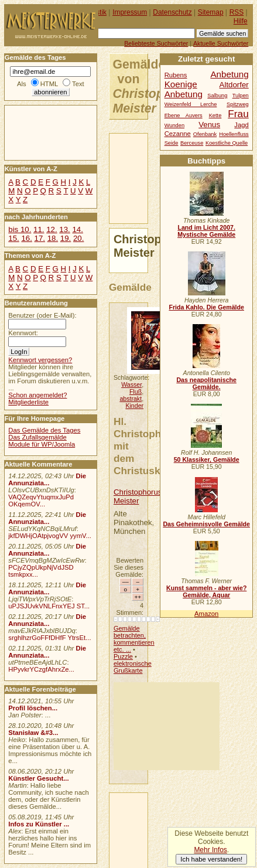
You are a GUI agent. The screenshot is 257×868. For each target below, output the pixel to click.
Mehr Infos (210, 850)
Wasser (131, 384)
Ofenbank (205, 134)
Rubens (176, 75)
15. (13, 238)
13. (64, 229)
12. (52, 229)
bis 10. (20, 229)
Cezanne (178, 134)
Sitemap (211, 12)
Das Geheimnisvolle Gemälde (206, 524)
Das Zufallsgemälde (37, 437)
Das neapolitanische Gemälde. (206, 383)
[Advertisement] (167, 726)
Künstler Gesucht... (38, 778)
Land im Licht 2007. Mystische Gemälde (206, 231)
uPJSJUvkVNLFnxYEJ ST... (49, 606)
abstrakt (131, 399)
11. (39, 229)
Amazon (206, 614)
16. (26, 238)
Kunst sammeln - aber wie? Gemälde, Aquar (206, 591)
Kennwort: (23, 333)
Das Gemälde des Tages (44, 430)
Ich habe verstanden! (211, 859)
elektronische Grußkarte (133, 667)
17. (40, 238)
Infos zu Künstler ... (39, 824)
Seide (172, 143)
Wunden (174, 125)
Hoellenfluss (234, 134)
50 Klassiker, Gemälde (207, 459)
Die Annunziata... (47, 479)
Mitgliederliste (28, 402)
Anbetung (184, 94)
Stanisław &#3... (33, 733)
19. (66, 238)
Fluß (136, 392)
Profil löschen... (33, 708)
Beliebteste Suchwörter (156, 43)
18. (53, 238)
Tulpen (241, 96)
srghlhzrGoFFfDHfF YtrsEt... (49, 638)
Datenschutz (172, 12)
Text (78, 84)
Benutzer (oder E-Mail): (42, 315)
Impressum (130, 12)
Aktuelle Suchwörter (221, 43)
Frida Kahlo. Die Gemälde (206, 307)
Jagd (241, 125)
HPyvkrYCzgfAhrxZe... (41, 669)
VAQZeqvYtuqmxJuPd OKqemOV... (41, 501)
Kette (215, 115)
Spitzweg (238, 104)
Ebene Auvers (184, 115)
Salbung (217, 96)
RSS (237, 12)
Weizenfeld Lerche (191, 104)
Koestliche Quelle (227, 143)
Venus (209, 125)
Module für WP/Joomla (42, 444)
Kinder (134, 406)
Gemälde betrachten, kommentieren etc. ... (134, 639)
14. (77, 229)
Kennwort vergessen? (40, 360)
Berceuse (192, 143)
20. (78, 238)
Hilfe (241, 21)
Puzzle (123, 656)
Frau (238, 114)
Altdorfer (234, 85)
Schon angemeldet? (37, 395)
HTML (49, 84)
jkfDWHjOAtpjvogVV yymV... (50, 536)
